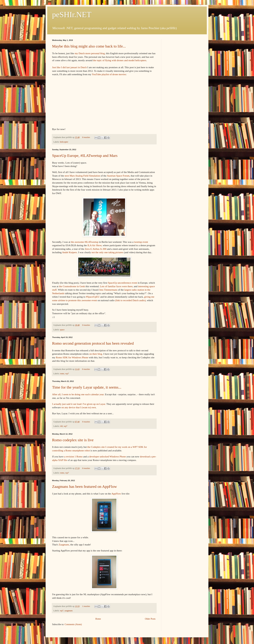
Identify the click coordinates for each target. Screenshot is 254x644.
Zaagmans (64, 545)
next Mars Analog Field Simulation (82, 176)
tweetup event (141, 242)
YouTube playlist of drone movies (109, 74)
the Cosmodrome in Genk (72, 286)
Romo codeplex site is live (73, 440)
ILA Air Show (94, 245)
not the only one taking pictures (107, 252)
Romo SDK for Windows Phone (72, 357)
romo (62, 374)
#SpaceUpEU (93, 297)
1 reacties (86, 606)
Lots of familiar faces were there (116, 286)
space (62, 330)
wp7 (67, 374)
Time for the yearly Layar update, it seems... (87, 387)
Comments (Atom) (73, 624)
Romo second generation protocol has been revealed (93, 343)
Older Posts (150, 619)
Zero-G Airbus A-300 (96, 249)
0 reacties (86, 137)
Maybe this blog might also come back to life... (89, 46)
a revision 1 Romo (73, 456)
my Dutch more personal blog (90, 53)
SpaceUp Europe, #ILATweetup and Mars (85, 156)
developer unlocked (99, 456)
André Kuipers (69, 252)
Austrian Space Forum (118, 176)
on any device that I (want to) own (79, 407)
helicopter (64, 142)
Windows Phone (118, 456)
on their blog (96, 354)
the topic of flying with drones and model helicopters (120, 60)
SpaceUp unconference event (122, 283)
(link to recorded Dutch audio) (130, 300)
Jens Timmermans (108, 290)
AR (61, 426)
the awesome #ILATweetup (85, 242)
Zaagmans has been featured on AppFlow (85, 486)
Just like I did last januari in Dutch (69, 67)
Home (98, 619)
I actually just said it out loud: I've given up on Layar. (79, 404)
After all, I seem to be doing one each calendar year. (78, 394)
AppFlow (116, 494)
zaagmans (69, 611)
